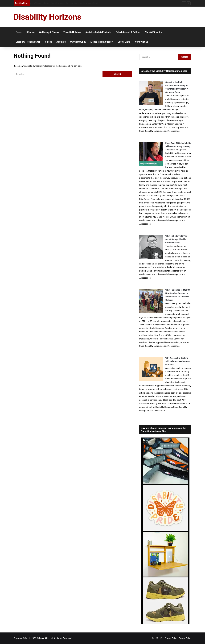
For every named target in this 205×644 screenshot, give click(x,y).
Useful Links (124, 42)
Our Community (78, 42)
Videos (48, 42)
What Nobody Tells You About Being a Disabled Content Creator (176, 239)
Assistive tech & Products (98, 32)
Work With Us (141, 42)
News (19, 32)
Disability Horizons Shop (28, 42)
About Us (61, 42)
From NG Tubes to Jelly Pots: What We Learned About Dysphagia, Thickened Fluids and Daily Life (73, 3)
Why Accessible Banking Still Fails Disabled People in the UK (178, 361)
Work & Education (154, 32)
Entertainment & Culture (128, 32)
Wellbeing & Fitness (49, 32)
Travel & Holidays (72, 32)
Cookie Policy (185, 638)
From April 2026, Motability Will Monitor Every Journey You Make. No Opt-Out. (178, 146)
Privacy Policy (171, 638)
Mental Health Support (102, 42)
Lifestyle (30, 32)
